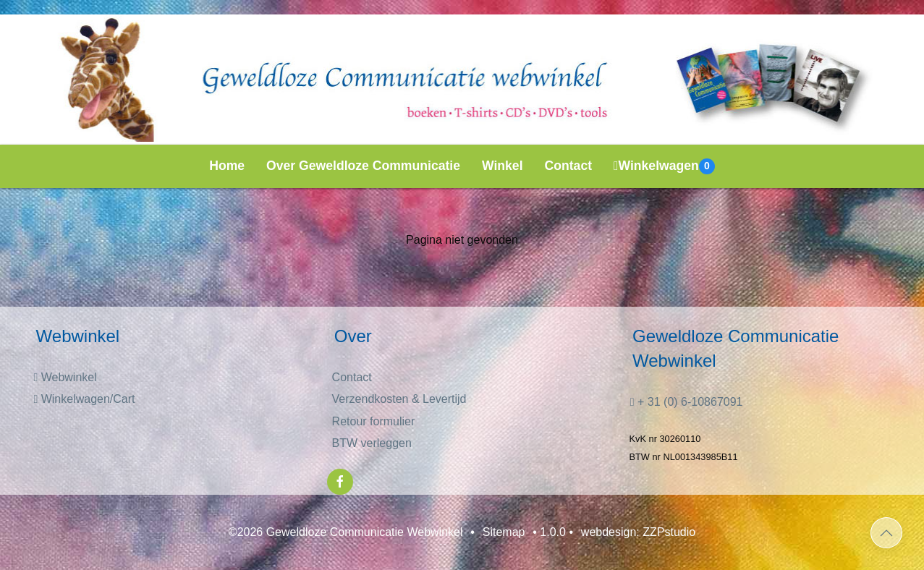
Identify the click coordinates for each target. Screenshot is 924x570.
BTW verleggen (372, 443)
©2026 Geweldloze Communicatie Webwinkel (346, 532)
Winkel (503, 166)
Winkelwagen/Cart (84, 399)
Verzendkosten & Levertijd (399, 399)
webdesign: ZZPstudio (638, 532)
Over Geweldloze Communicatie (363, 166)
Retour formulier (374, 421)
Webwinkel (65, 377)
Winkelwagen (664, 166)
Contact (569, 166)
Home (227, 166)
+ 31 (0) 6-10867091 (687, 402)
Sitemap (504, 532)
